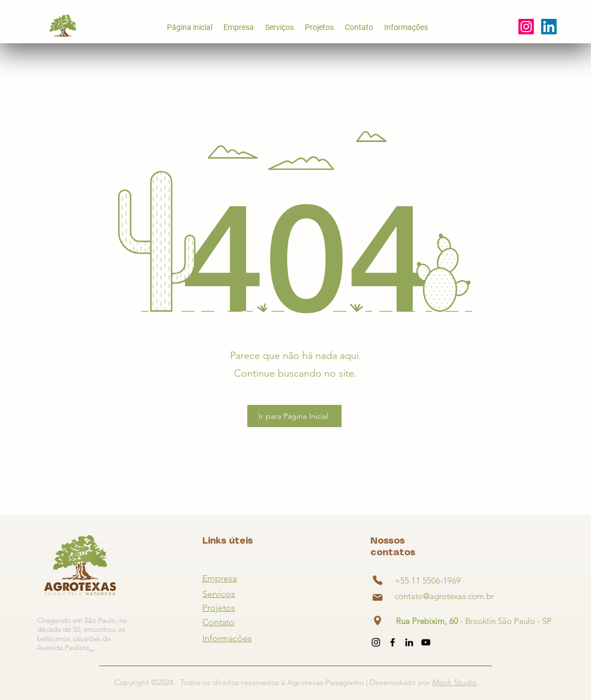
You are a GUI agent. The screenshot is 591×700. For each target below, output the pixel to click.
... (92, 648)
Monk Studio (455, 682)
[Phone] (378, 580)
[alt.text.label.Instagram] (526, 27)
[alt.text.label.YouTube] (549, 27)
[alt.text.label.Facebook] (393, 642)
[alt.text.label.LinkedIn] (409, 642)
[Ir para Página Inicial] (294, 416)
